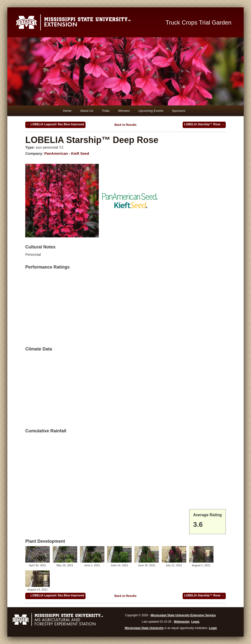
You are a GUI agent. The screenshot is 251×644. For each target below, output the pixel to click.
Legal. (195, 622)
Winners (124, 111)
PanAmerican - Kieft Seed (67, 153)
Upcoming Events (151, 111)
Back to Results (125, 125)
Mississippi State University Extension (87, 22)
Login (213, 628)
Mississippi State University (144, 628)
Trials (106, 111)
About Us (87, 111)
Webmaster (182, 622)
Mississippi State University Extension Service (183, 615)
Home (67, 111)
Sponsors (179, 111)
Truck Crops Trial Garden (199, 22)
